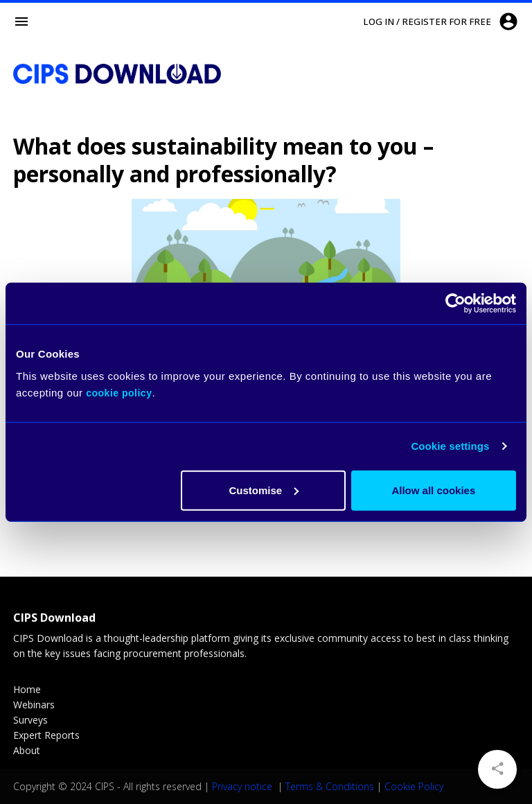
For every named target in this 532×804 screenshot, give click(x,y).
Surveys (30, 720)
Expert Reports (46, 735)
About (27, 750)
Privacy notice (243, 786)
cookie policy (119, 392)
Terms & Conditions (330, 786)
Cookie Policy (414, 786)
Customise (264, 490)
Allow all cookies (433, 490)
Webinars (34, 705)
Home (27, 689)
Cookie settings (450, 446)
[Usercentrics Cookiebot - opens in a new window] (455, 304)
